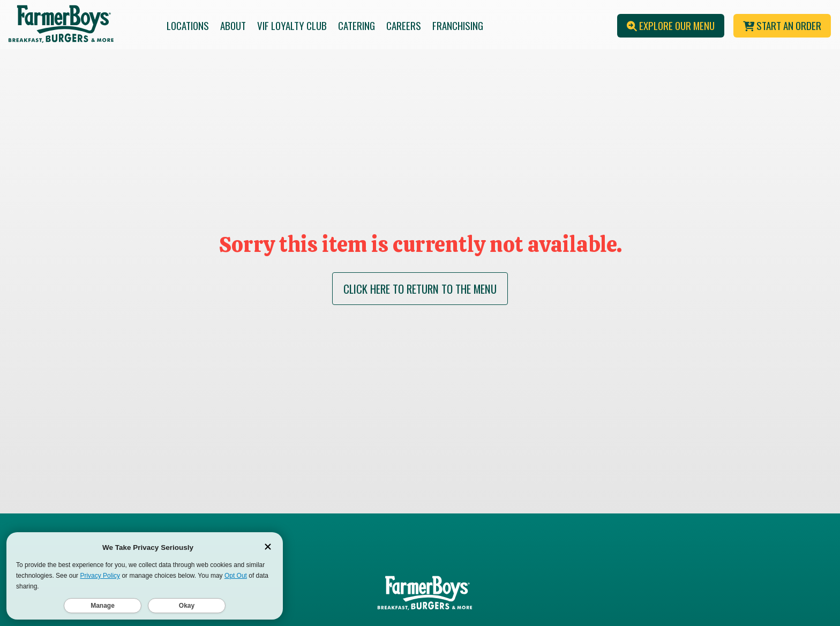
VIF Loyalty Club (292, 25)
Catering (357, 25)
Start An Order (782, 25)
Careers (404, 25)
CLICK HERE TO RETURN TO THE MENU (420, 289)
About (233, 25)
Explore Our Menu (671, 25)
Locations (188, 25)
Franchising (458, 25)
